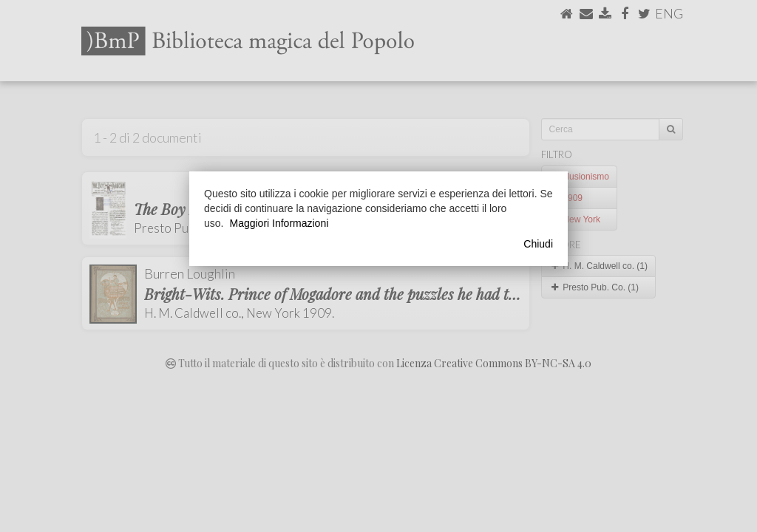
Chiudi (538, 244)
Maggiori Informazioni (279, 223)
